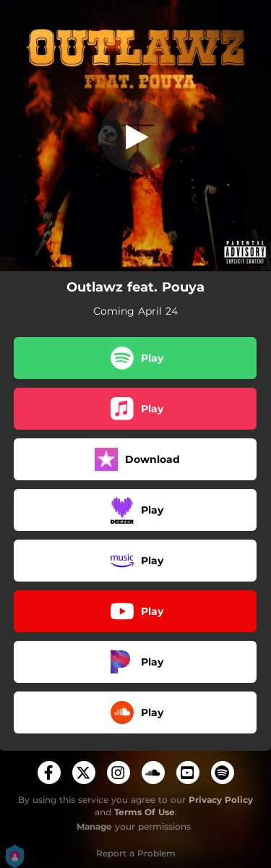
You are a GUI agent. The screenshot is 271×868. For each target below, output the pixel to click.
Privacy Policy (221, 800)
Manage (94, 826)
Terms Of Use (145, 812)
